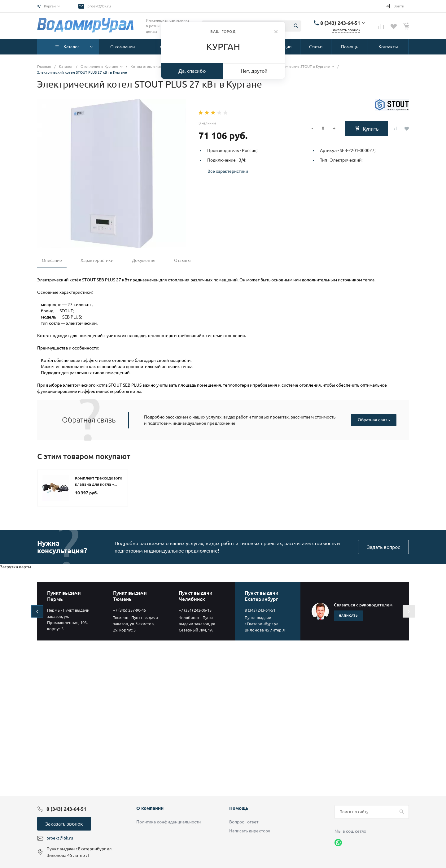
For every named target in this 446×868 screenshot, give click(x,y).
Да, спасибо (192, 71)
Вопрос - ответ (244, 822)
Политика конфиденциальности (168, 822)
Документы (144, 260)
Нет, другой (254, 71)
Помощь (239, 808)
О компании (150, 808)
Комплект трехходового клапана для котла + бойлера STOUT (99, 484)
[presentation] (37, 611)
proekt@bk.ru (99, 6)
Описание (52, 260)
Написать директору (250, 831)
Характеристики (97, 260)
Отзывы (182, 260)
